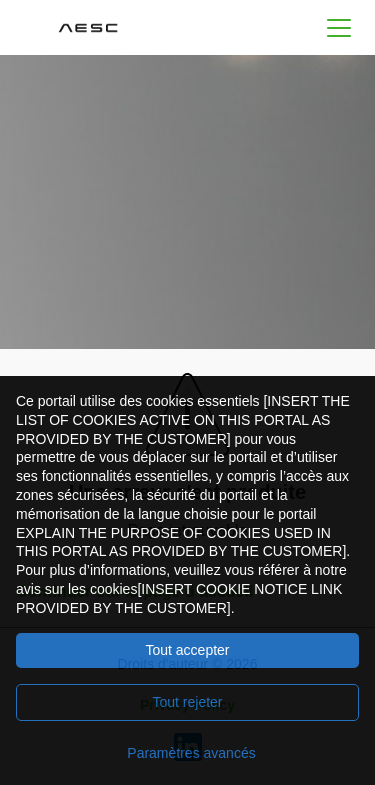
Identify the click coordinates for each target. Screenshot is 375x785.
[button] (339, 27)
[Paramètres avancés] (187, 753)
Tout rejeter (187, 702)
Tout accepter (187, 650)
